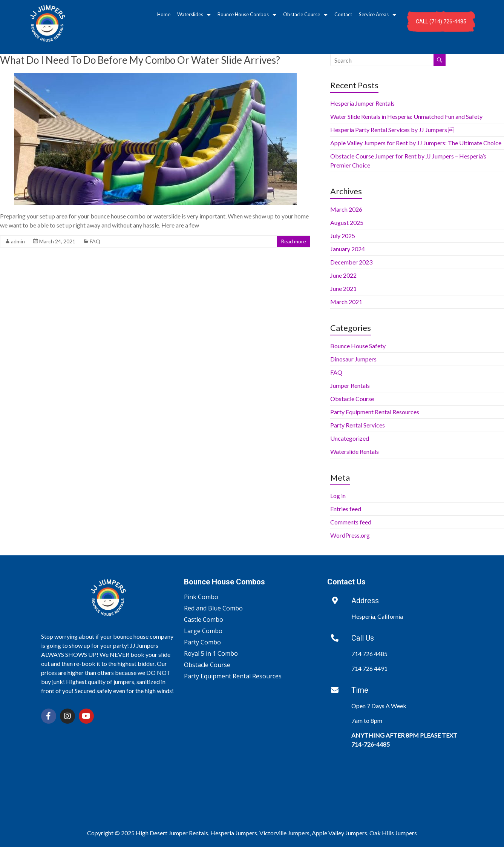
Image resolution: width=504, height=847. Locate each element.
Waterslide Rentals (355, 451)
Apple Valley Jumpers (339, 833)
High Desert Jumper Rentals (172, 833)
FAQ (95, 241)
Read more (293, 241)
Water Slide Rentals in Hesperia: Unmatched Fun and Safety (406, 116)
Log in (338, 496)
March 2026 (346, 209)
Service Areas (378, 15)
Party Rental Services (358, 425)
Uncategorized (350, 438)
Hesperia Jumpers (234, 833)
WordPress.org (350, 535)
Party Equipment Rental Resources (375, 412)
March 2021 (346, 302)
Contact (343, 14)
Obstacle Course (305, 15)
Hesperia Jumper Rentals (362, 103)
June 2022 (343, 275)
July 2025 (343, 236)
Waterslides (194, 15)
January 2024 (348, 249)
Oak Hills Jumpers (393, 833)
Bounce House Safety (358, 346)
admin (18, 241)
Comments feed (351, 522)
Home (164, 14)
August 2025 (347, 222)
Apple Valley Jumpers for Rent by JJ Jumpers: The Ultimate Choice (416, 143)
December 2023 (351, 262)
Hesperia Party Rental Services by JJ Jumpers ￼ (392, 130)
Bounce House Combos (247, 15)
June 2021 (343, 288)
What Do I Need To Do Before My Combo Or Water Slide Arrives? (140, 60)
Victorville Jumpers (284, 833)
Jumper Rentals (350, 385)
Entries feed (346, 509)
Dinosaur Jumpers (353, 359)
